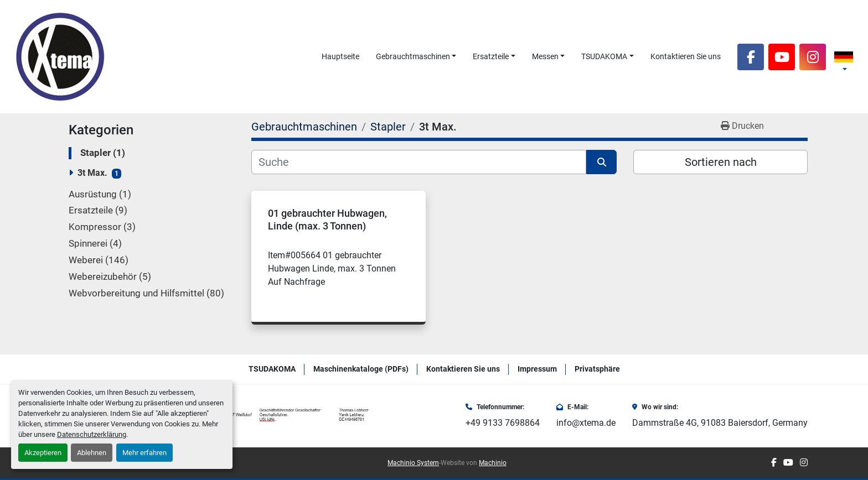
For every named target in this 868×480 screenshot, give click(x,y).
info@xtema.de (586, 423)
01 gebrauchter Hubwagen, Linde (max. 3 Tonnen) (327, 220)
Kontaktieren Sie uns (686, 56)
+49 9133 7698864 (503, 423)
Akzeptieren (43, 453)
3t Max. (92, 173)
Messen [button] (545, 56)
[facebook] (751, 57)
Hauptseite (340, 56)
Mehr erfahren (144, 453)
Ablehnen (92, 453)
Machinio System (413, 463)
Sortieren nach (721, 162)
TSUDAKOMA (604, 56)
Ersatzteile (491, 56)
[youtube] (782, 57)
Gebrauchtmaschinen (413, 56)
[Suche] (419, 162)
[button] (416, 57)
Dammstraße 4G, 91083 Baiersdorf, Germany (720, 423)
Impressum (537, 369)
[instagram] (813, 57)
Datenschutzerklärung (92, 434)
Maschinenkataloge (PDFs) (361, 369)
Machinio (493, 463)
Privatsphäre (597, 369)
